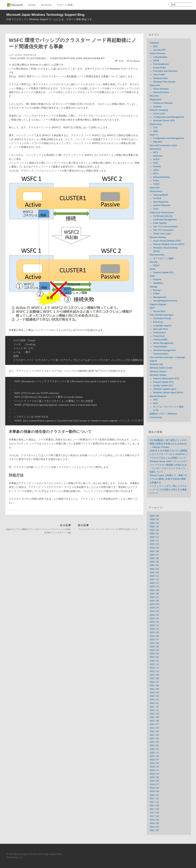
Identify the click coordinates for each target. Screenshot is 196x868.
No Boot (157, 198)
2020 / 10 (154, 756)
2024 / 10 (154, 587)
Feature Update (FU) (163, 273)
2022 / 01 (154, 703)
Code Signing (160, 223)
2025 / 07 (154, 555)
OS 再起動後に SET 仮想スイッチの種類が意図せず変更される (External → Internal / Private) (168, 444)
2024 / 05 (154, 604)
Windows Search (158, 372)
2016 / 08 (154, 820)
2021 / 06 (154, 728)
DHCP (156, 159)
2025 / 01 (154, 576)
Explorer (157, 280)
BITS (156, 152)
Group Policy (159, 68)
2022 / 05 (154, 689)
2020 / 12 (154, 749)
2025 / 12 (154, 537)
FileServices (156, 124)
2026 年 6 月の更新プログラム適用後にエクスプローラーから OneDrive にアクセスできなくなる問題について (168, 454)
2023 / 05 (154, 647)
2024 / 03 (154, 611)
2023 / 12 (154, 622)
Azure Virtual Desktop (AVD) (167, 241)
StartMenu (158, 283)
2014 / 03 (154, 827)
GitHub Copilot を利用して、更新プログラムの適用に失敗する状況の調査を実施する (168, 479)
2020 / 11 (154, 753)
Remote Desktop (158, 237)
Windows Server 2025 (164, 121)
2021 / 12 (154, 707)
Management (160, 297)
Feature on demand (163, 103)
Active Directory (157, 53)
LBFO (156, 170)
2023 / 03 (154, 654)
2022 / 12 (154, 664)
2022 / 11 (154, 668)
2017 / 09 (154, 806)
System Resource (162, 205)
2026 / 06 (154, 516)
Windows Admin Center (161, 368)
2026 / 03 (154, 527)
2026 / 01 (154, 534)
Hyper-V (154, 135)
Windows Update (158, 375)
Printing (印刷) (160, 340)
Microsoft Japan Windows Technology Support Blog (45, 15)
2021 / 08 (154, 721)
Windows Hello (160, 78)
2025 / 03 (154, 569)
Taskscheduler (160, 347)
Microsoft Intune (161, 92)
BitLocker (154, 96)
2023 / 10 (154, 629)
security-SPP (159, 50)
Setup (152, 269)
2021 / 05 (154, 731)
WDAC (156, 265)
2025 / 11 (154, 541)
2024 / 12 (154, 580)
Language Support (162, 326)
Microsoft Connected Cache (163, 145)
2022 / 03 (154, 696)
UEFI (152, 308)
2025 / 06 (154, 558)
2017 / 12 (154, 799)
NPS (155, 400)
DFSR (156, 61)
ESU (155, 46)
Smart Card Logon (162, 234)
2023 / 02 (154, 657)
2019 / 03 (154, 767)
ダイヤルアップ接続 (163, 258)
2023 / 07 (154, 640)
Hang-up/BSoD (160, 195)
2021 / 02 (154, 742)
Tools (156, 209)
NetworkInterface (161, 177)
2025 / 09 (154, 548)
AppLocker (155, 85)
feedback (135, 61)
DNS (155, 163)
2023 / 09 (154, 632)
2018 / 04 (154, 791)
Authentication (160, 57)
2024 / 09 (154, 590)
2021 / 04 (154, 735)
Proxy (156, 181)
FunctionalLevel (161, 64)
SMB (155, 131)
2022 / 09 (154, 675)
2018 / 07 (154, 784)
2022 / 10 (154, 671)
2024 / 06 (154, 601)
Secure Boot (159, 311)
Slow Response (161, 202)
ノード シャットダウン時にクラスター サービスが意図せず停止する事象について (168, 490)
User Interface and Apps (161, 315)
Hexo (21, 857)
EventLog (158, 322)
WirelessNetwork (158, 396)
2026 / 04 (154, 523)
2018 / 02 (154, 795)
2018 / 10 (154, 774)
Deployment (155, 100)
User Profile (159, 75)
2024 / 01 (154, 618)
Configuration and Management (78, 58)
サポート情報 (65, 5)
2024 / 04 (154, 608)
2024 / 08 (154, 594)
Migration (158, 142)
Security (154, 262)
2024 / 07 (154, 597)
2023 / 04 (154, 650)
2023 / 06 (154, 643)
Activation (154, 43)
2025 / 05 (154, 562)
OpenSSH (155, 188)
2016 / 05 (154, 823)
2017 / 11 (154, 802)
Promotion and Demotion (165, 71)
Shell (152, 276)
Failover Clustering (28, 58)
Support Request (158, 304)
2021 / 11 (154, 710)
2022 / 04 (154, 693)
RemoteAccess (157, 255)
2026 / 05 (154, 519)
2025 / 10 (154, 544)
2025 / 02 (154, 573)
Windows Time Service (164, 82)
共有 (121, 61)
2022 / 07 (154, 682)
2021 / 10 (154, 714)
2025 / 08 (154, 551)
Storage (153, 287)
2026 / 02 (154, 530)
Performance (156, 191)
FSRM (156, 294)
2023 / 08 (154, 636)
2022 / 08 (154, 678)
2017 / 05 (154, 809)
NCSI (156, 174)
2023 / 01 (154, 661)
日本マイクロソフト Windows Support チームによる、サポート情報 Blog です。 (50, 19)
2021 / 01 (154, 746)
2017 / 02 (154, 816)
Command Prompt (162, 318)
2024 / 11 (154, 583)
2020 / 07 (154, 760)
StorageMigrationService (165, 301)
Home (32, 5)
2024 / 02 (154, 615)
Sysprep (157, 107)
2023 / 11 (154, 625)
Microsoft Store (160, 329)
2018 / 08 (154, 781)
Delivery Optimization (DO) (166, 379)
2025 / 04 (154, 565)
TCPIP (156, 184)
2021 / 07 (154, 724)
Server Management (163, 343)
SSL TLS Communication (165, 227)
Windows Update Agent (165, 389)
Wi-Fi (156, 403)
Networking (155, 149)
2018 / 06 (154, 788)
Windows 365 (156, 364)
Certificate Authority (163, 216)
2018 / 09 (154, 777)
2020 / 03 (154, 763)
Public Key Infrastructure (162, 213)
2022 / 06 (154, 686)
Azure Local (159, 114)
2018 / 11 (154, 770)
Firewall (157, 166)
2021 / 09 (154, 717)
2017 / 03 (154, 813)
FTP (155, 128)
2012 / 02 (154, 830)
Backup (157, 290)
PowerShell (159, 336)
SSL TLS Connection (163, 230)
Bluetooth (158, 156)
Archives (46, 5)
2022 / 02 (154, 700)
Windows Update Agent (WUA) (168, 393)
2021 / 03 (154, 738)
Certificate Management (165, 220)
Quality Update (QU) (163, 386)
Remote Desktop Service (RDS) (169, 244)
